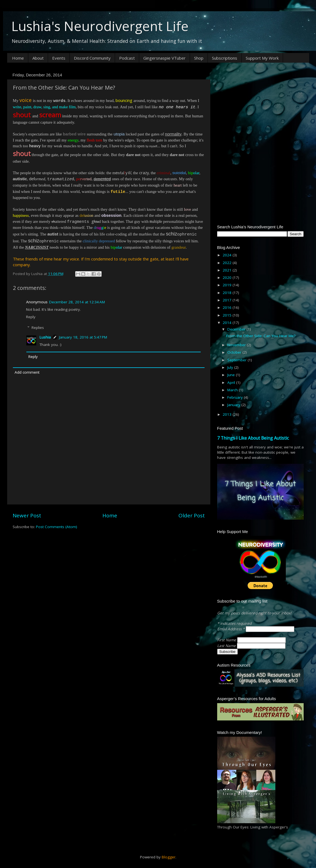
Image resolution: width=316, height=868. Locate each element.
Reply (31, 317)
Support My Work (262, 58)
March (233, 390)
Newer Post (27, 515)
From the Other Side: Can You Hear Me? (261, 336)
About (38, 58)
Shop (199, 58)
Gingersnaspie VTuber (164, 58)
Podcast (127, 58)
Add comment (27, 372)
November (237, 345)
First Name (227, 640)
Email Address (231, 629)
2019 (228, 285)
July (231, 367)
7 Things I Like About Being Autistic (253, 438)
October (235, 352)
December (237, 329)
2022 (228, 263)
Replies (38, 328)
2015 (228, 315)
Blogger (169, 857)
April (232, 382)
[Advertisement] (260, 105)
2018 (228, 293)
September (237, 360)
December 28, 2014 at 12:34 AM (77, 302)
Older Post (192, 515)
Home (18, 58)
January (234, 405)
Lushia (45, 337)
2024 (228, 255)
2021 (228, 270)
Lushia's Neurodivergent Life (100, 26)
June (232, 375)
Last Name (227, 646)
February (236, 397)
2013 (228, 414)
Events (59, 58)
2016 (228, 307)
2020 (228, 278)
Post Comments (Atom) (57, 527)
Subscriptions (225, 58)
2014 (228, 323)
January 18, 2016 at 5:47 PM (83, 337)
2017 (228, 300)
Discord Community (92, 58)
